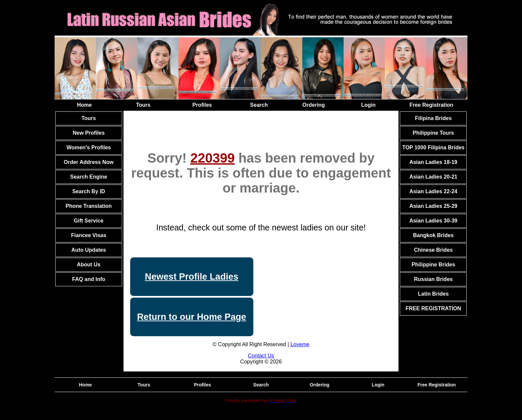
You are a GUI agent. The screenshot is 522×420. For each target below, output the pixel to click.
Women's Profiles (89, 147)
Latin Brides (433, 294)
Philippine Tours (433, 133)
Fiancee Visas (89, 235)
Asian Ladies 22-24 (433, 191)
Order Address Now (89, 162)
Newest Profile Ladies (192, 277)
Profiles (202, 105)
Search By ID (89, 191)
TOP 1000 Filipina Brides (433, 147)
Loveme (300, 344)
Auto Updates (89, 250)
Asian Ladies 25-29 (433, 206)
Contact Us (261, 356)
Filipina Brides (433, 118)
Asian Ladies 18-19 (433, 162)
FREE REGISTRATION (433, 308)
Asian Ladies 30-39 (433, 221)
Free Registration (431, 105)
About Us (89, 265)
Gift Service (89, 221)
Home (84, 105)
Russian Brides (433, 279)
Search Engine (89, 177)
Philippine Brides (433, 265)
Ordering (314, 105)
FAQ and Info (89, 279)
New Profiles (89, 133)
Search (259, 105)
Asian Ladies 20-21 (433, 177)
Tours (143, 105)
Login (369, 105)
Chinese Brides (433, 250)
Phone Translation (89, 206)
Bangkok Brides (433, 235)
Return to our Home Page (192, 317)
